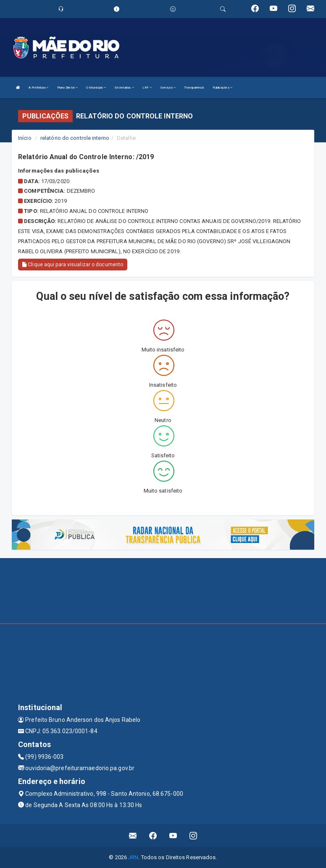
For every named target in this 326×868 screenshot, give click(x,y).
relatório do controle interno (75, 138)
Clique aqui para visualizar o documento (73, 265)
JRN (133, 857)
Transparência (194, 88)
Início (25, 138)
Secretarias (124, 88)
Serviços (168, 88)
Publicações (222, 88)
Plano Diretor (68, 88)
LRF (147, 88)
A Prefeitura (38, 88)
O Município (96, 88)
